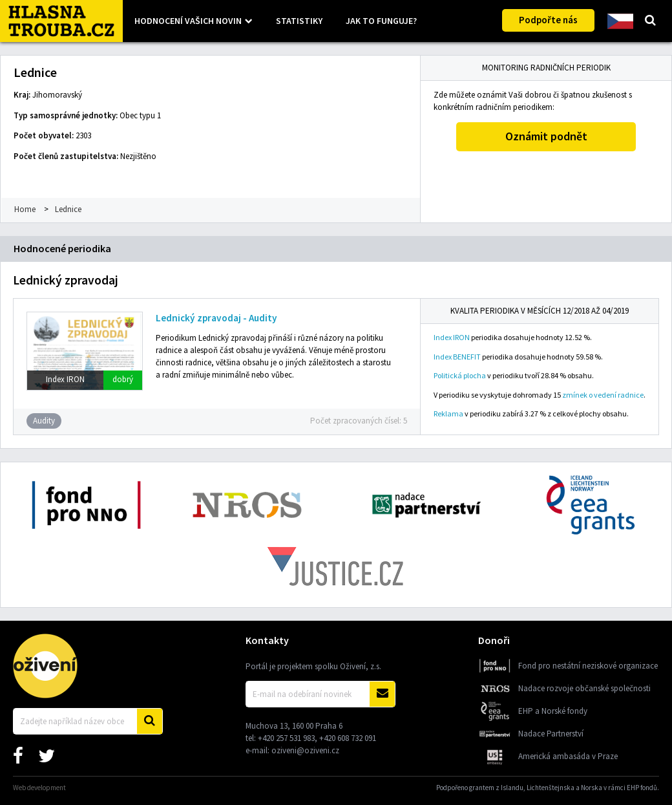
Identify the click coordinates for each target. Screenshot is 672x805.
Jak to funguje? (381, 21)
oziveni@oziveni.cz (305, 750)
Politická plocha (460, 375)
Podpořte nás (548, 20)
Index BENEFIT (457, 357)
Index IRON (452, 337)
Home (25, 209)
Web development (39, 788)
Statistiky (299, 21)
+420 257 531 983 (286, 738)
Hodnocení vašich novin (188, 21)
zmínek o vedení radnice (603, 395)
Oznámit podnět (546, 136)
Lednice (68, 209)
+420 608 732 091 (348, 738)
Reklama (448, 413)
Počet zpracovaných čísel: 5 (359, 421)
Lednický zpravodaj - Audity (216, 318)
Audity (44, 421)
